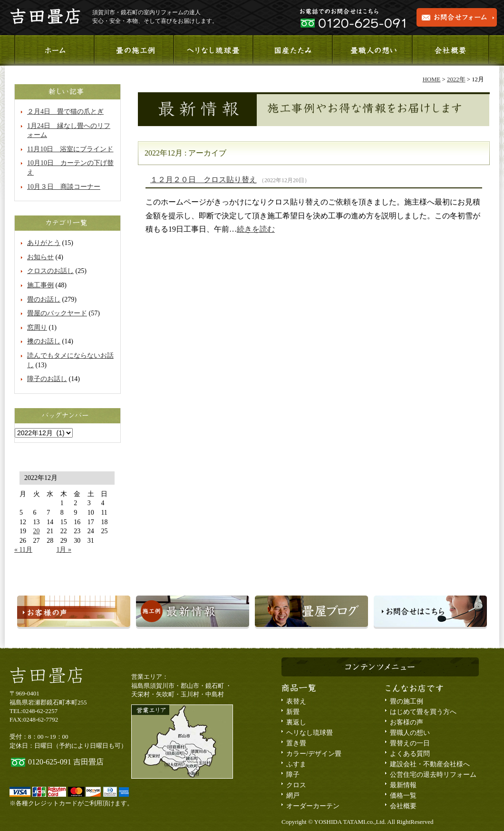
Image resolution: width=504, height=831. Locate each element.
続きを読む (256, 229)
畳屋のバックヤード (57, 313)
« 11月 (23, 550)
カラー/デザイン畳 (314, 754)
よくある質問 (410, 754)
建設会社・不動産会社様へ (430, 764)
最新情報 (403, 785)
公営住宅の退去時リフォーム (433, 775)
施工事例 (133, 50)
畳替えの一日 (410, 743)
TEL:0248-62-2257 (34, 711)
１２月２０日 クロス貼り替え (204, 180)
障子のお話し (47, 379)
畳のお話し (44, 299)
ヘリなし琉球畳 (213, 50)
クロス (296, 785)
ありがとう (44, 243)
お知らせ (40, 257)
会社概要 (450, 50)
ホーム (54, 50)
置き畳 (296, 743)
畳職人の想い (371, 50)
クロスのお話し (50, 271)
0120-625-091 (50, 762)
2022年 (456, 79)
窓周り (37, 328)
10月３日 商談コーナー (64, 187)
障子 (293, 775)
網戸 (293, 796)
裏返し (296, 722)
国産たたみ (292, 50)
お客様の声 (407, 722)
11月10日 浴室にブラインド (70, 149)
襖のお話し (44, 341)
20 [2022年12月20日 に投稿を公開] (37, 531)
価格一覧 (403, 796)
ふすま (296, 764)
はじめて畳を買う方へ (423, 712)
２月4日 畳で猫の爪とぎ (65, 112)
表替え (296, 701)
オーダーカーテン (313, 806)
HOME (432, 79)
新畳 (293, 712)
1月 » (64, 550)
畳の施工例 (407, 701)
